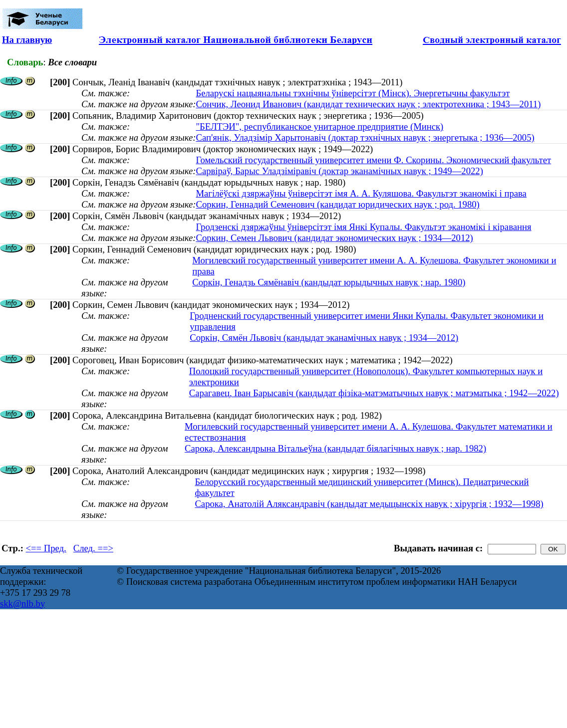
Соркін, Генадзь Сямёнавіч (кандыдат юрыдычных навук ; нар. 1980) (329, 282)
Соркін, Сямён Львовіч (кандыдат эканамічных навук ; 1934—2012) (324, 338)
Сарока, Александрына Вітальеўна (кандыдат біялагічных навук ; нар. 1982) (335, 448)
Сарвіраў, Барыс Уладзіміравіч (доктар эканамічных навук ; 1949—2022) (339, 171)
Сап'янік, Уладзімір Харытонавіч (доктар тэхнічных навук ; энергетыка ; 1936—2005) (365, 137)
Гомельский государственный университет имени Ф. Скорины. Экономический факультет (373, 160)
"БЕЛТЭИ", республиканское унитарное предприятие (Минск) (319, 126)
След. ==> (93, 548)
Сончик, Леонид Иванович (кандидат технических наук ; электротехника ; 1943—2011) (368, 104)
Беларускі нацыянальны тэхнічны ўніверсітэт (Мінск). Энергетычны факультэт (353, 93)
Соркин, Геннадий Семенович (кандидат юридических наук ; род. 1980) (337, 204)
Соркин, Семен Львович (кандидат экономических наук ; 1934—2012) (334, 238)
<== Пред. (46, 548)
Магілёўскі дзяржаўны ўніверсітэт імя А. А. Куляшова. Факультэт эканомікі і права (361, 193)
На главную (27, 40)
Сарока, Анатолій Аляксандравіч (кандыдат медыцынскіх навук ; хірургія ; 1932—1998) (369, 504)
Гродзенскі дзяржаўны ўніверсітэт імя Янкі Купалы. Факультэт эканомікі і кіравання (363, 227)
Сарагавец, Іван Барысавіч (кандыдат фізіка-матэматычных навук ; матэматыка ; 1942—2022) (374, 393)
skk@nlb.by (22, 604)
